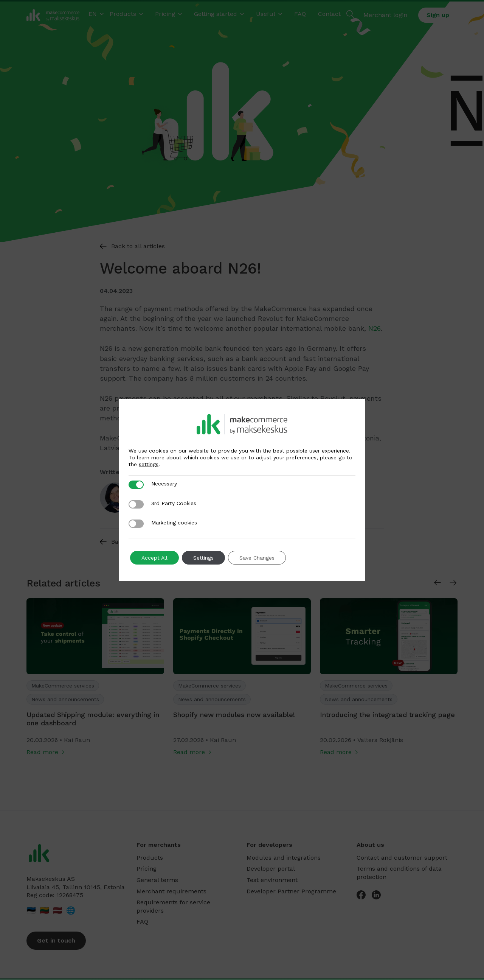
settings (149, 464)
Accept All (154, 558)
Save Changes (257, 558)
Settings (203, 558)
